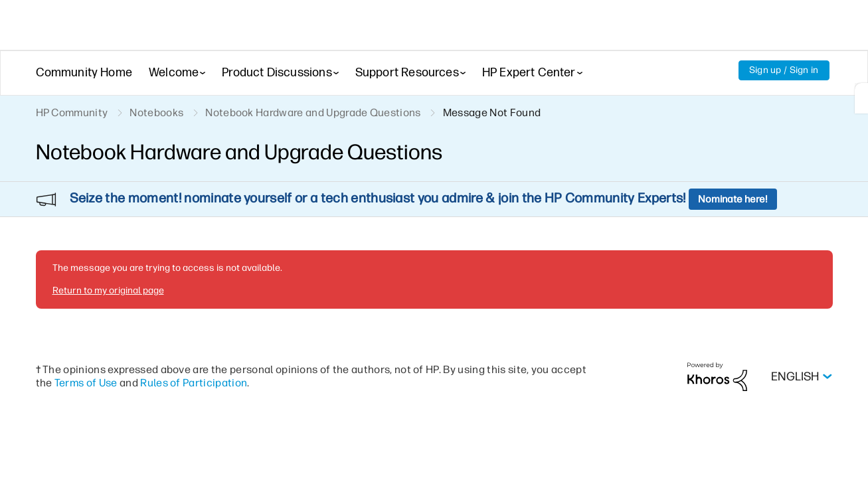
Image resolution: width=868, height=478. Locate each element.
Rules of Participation (194, 347)
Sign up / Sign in (784, 70)
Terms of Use (86, 347)
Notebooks (156, 113)
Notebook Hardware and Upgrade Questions (313, 113)
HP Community (72, 113)
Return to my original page (108, 255)
